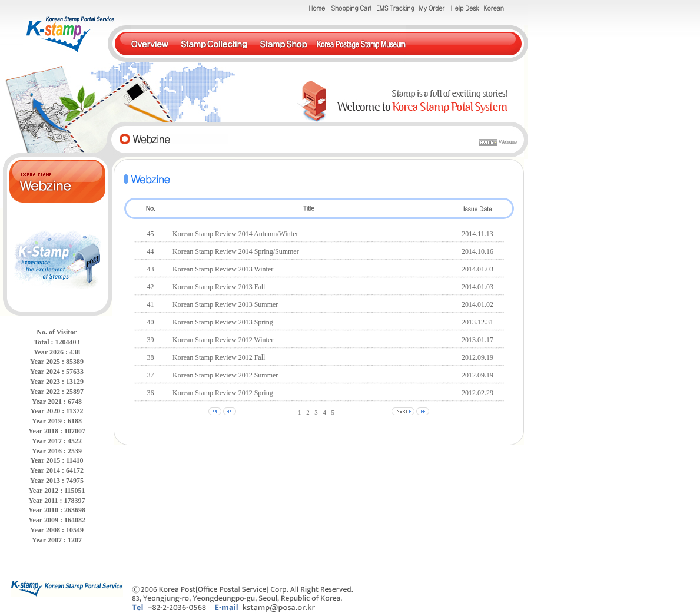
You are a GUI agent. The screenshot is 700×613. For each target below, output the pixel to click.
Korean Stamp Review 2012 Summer (225, 375)
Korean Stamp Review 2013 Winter (223, 269)
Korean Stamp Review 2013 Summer (225, 304)
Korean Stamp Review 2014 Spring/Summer (236, 251)
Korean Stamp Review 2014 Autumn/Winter (235, 234)
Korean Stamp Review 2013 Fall (219, 287)
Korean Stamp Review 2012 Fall (219, 357)
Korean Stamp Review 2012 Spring (223, 393)
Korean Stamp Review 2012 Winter (223, 340)
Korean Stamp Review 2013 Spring (223, 322)
